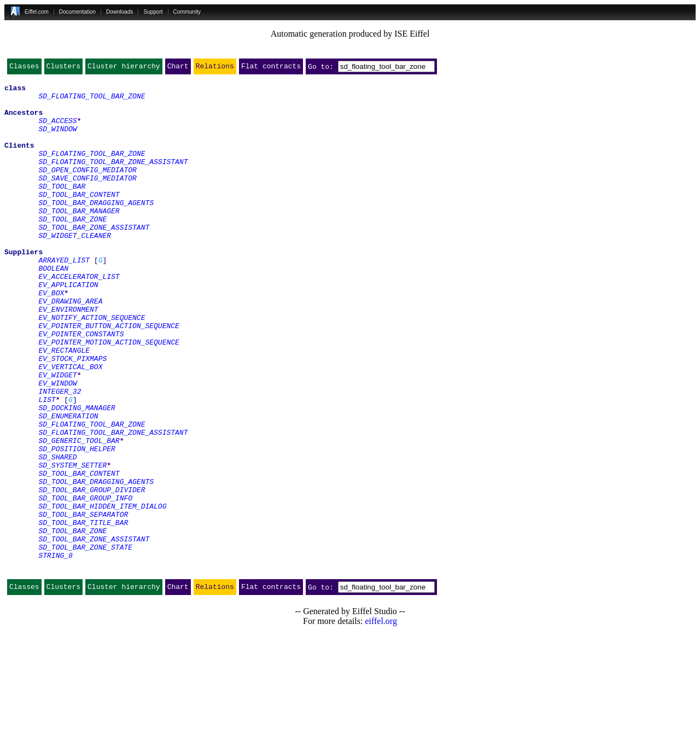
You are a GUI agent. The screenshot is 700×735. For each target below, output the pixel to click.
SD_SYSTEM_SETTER (72, 544)
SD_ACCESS (57, 130)
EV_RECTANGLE (64, 406)
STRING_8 (55, 652)
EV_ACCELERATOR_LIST (79, 317)
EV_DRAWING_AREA (70, 347)
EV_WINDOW (57, 445)
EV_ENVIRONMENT (68, 357)
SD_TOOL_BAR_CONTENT (79, 219)
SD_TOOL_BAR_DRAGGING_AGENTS (96, 229)
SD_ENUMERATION (68, 485)
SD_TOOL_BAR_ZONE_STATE (85, 642)
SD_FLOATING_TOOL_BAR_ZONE (92, 101)
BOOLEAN (53, 307)
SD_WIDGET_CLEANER (75, 268)
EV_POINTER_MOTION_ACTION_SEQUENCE (109, 396)
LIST (47, 465)
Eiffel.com (37, 12)
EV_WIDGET (57, 435)
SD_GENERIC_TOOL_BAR (79, 514)
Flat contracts (271, 68)
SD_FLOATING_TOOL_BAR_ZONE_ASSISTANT (113, 179)
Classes (24, 68)
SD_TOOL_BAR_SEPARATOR (83, 603)
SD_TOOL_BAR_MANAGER (79, 238)
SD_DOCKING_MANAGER (77, 475)
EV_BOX (51, 337)
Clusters (63, 68)
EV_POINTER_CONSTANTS (81, 386)
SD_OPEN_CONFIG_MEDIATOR (87, 189)
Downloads (119, 12)
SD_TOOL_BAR (62, 209)
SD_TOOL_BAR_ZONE (72, 248)
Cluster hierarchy (124, 68)
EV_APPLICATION (68, 327)
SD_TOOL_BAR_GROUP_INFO (85, 583)
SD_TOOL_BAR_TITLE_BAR (83, 612)
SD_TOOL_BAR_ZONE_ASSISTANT (94, 258)
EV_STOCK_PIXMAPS (72, 416)
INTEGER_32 (60, 455)
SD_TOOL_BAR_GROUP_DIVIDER (92, 573)
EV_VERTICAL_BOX (70, 425)
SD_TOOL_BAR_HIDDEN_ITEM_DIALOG (102, 593)
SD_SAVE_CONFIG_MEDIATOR (87, 199)
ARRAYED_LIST (64, 297)
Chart (178, 68)
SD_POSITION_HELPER (77, 524)
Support (153, 12)
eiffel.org (381, 721)
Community (187, 12)
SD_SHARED (57, 534)
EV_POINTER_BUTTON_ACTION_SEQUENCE (109, 376)
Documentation (77, 12)
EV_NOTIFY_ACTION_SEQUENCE (92, 366)
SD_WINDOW (57, 140)
